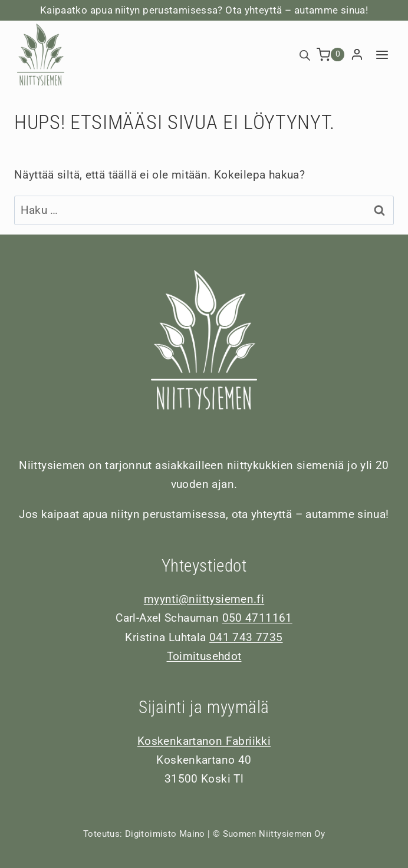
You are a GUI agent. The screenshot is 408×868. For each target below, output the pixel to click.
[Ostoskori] (331, 55)
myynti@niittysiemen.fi (204, 599)
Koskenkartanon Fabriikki (204, 741)
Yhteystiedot (204, 566)
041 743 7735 (246, 637)
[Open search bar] (305, 55)
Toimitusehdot (204, 656)
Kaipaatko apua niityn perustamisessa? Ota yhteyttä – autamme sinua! (204, 10)
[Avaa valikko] (382, 55)
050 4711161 (257, 618)
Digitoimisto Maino (165, 834)
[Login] (357, 55)
